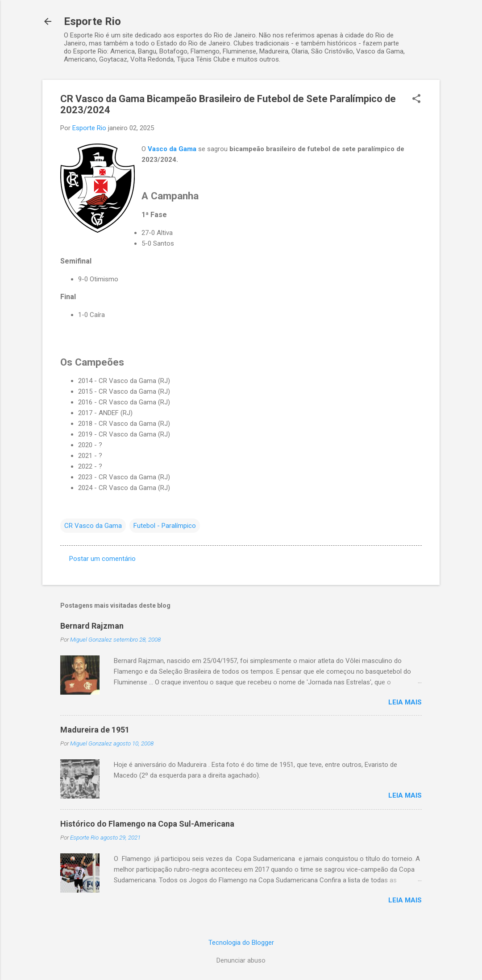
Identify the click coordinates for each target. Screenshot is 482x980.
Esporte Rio (92, 21)
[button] (416, 99)
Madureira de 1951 (95, 730)
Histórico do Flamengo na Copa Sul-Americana (147, 824)
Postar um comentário (102, 559)
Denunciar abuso (241, 960)
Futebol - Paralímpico (165, 526)
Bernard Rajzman (92, 626)
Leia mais (405, 702)
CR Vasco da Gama (93, 526)
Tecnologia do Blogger (241, 943)
